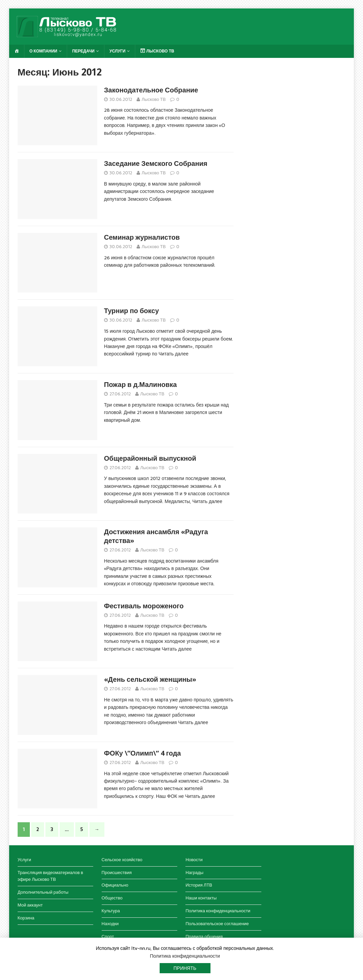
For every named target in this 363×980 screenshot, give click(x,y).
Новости (194, 860)
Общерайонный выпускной (150, 458)
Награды (194, 873)
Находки (110, 924)
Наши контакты (201, 898)
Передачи (83, 51)
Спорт (108, 937)
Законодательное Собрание (151, 90)
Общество (112, 898)
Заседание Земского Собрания (156, 164)
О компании (43, 51)
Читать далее (174, 354)
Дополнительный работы (43, 892)
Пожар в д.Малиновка (140, 385)
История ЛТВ (199, 885)
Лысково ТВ (154, 99)
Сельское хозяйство (122, 860)
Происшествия (117, 873)
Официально (115, 885)
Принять (185, 968)
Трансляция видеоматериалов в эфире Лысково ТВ (50, 876)
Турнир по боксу (132, 311)
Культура (111, 911)
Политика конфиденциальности (218, 911)
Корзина (26, 918)
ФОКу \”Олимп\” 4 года (143, 753)
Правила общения (204, 937)
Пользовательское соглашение (217, 924)
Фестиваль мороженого (144, 606)
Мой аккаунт (30, 905)
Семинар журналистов (142, 237)
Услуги (117, 51)
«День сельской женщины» (150, 679)
